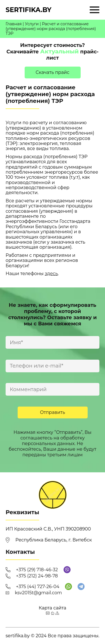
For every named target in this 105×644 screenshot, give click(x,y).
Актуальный (59, 51)
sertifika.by (29, 10)
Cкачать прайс (53, 72)
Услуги (32, 24)
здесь (51, 274)
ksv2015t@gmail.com (38, 593)
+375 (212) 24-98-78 (37, 576)
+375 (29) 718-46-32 (37, 570)
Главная (14, 24)
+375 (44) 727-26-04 (38, 587)
